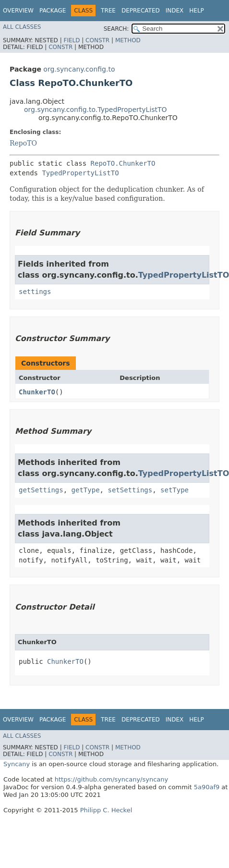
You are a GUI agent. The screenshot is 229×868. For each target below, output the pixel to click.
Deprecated (141, 11)
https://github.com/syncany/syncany (111, 779)
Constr (97, 40)
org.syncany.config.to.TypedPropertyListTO (96, 110)
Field (72, 40)
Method (128, 40)
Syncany (17, 764)
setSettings (130, 490)
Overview (18, 11)
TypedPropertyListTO (80, 173)
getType (86, 490)
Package (53, 11)
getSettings (41, 490)
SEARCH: (116, 29)
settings (35, 292)
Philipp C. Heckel (106, 810)
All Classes (22, 27)
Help (197, 11)
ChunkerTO (37, 392)
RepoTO (23, 143)
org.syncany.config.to (79, 69)
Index (175, 11)
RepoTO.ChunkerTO (123, 163)
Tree (108, 11)
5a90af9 (207, 787)
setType (175, 490)
